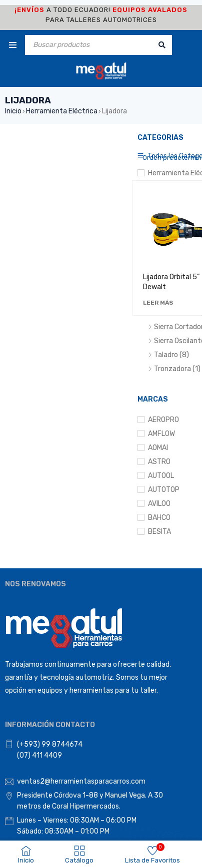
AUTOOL (161, 476)
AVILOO (159, 504)
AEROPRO (163, 420)
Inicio (13, 111)
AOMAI (158, 448)
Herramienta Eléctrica (62, 111)
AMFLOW (161, 434)
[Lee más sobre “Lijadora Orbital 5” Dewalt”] (158, 303)
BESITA (159, 532)
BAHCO (159, 518)
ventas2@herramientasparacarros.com (81, 781)
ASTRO (159, 462)
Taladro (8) (171, 355)
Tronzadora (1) (177, 369)
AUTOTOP (164, 490)
